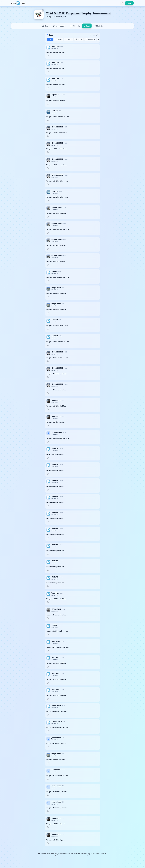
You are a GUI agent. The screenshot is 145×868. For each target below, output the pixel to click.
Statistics (98, 26)
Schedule (75, 26)
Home (46, 26)
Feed (87, 26)
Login (129, 3)
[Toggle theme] (122, 3)
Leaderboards (60, 26)
